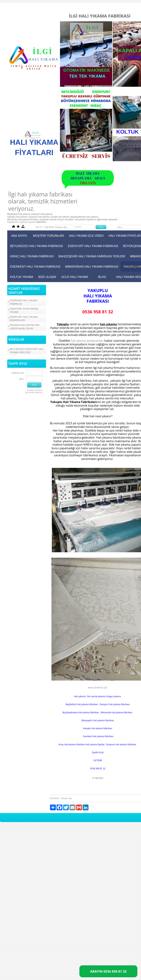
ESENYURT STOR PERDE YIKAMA (24, 310)
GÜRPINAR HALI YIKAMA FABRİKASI (24, 302)
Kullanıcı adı (18, 373)
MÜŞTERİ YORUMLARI (48, 236)
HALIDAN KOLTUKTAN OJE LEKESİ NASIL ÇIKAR (25, 327)
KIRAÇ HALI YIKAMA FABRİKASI (32, 256)
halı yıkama (78, 341)
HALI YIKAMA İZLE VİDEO (86, 236)
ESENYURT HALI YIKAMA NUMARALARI (24, 319)
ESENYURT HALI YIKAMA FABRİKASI (93, 246)
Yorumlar (54, 798)
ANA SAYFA (19, 236)
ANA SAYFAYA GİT (98, 688)
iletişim (61, 219)
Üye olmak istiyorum (34, 392)
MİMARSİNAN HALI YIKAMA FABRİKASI (92, 267)
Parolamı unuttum (35, 390)
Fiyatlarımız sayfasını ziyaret (21, 222)
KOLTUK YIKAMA (22, 277)
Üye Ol (39, 227)
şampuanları (95, 341)
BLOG (102, 277)
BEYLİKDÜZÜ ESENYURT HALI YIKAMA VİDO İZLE (27, 351)
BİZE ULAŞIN (47, 277)
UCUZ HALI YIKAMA (75, 277)
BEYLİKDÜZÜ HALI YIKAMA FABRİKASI (37, 246)
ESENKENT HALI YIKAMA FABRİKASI (35, 267)
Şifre (21, 379)
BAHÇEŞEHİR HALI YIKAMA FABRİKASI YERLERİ (92, 256)
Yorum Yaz (66, 798)
